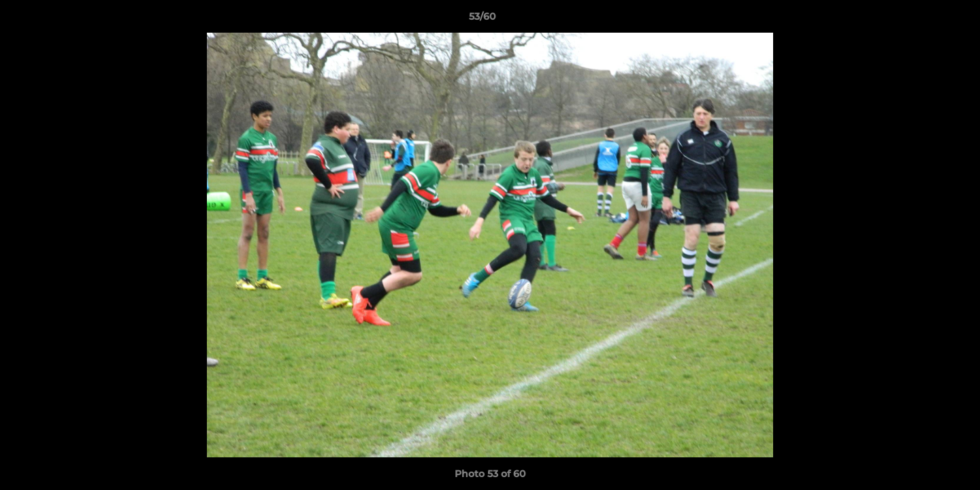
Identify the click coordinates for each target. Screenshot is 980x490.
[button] (923, 20)
